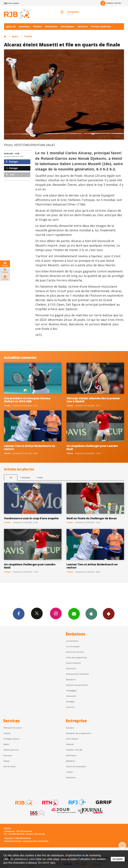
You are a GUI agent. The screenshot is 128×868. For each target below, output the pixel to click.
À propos (70, 728)
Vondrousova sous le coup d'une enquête (31, 518)
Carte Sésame (72, 739)
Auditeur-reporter (111, 3)
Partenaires (71, 755)
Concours (70, 707)
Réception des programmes (78, 733)
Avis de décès (9, 766)
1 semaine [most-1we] (25, 477)
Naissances (71, 679)
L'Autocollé (71, 696)
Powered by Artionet (13, 841)
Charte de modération (76, 766)
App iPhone (91, 614)
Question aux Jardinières (77, 685)
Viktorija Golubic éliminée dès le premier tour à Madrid (93, 400)
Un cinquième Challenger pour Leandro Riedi (92, 447)
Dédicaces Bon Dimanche (77, 674)
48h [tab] (11, 477)
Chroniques (67, 26)
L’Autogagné (71, 690)
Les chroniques (73, 646)
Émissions (51, 26)
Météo (6, 744)
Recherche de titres (75, 652)
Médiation (70, 761)
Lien (10, 175)
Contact (69, 772)
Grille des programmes (76, 657)
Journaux (24, 26)
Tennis (28, 36)
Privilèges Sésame (11, 739)
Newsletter (71, 777)
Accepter (118, 859)
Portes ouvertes (101, 26)
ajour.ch (11, 26)
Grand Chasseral (73, 663)
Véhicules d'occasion (13, 728)
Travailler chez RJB (74, 750)
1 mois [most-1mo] (40, 477)
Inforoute (8, 755)
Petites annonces (11, 750)
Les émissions (72, 641)
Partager (12, 162)
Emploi (7, 761)
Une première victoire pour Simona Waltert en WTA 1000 (27, 400)
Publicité (70, 744)
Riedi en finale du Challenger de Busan (92, 518)
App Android (109, 614)
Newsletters (74, 614)
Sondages (70, 701)
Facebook (19, 614)
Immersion (71, 668)
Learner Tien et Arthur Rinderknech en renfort (29, 447)
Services (83, 26)
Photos (37, 26)
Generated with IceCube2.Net (36, 841)
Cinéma (7, 733)
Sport (15, 36)
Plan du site (40, 834)
